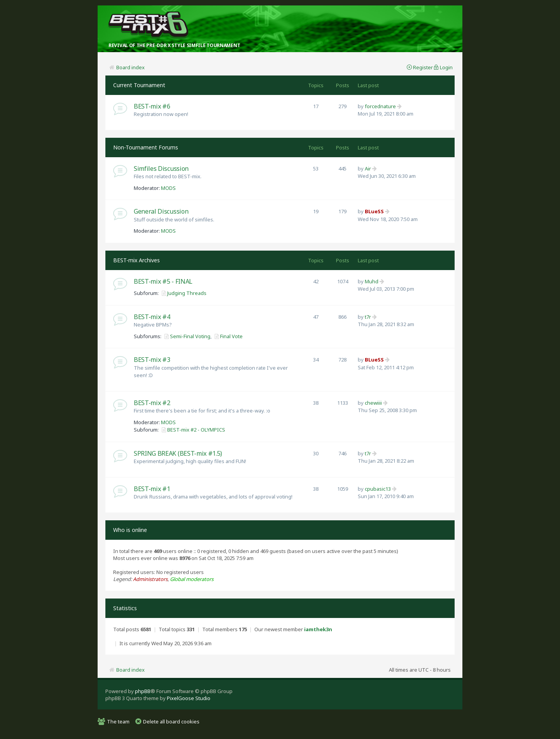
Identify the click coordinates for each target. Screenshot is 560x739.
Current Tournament (139, 85)
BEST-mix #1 (152, 489)
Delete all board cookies (171, 721)
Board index (130, 67)
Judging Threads (187, 293)
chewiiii (373, 403)
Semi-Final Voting (190, 336)
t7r (368, 317)
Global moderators (192, 579)
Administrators (150, 579)
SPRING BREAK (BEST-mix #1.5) (178, 453)
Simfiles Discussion (161, 169)
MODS (168, 188)
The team (118, 721)
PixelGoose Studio (189, 698)
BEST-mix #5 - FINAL (163, 281)
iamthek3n (318, 629)
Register (423, 67)
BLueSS (374, 211)
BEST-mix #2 (152, 403)
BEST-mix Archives (136, 260)
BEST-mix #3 (152, 360)
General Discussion (161, 211)
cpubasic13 (378, 489)
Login (446, 67)
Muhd (372, 281)
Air (368, 169)
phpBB (143, 691)
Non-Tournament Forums (146, 147)
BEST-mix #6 (152, 106)
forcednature (380, 106)
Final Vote (231, 336)
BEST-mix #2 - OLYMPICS (196, 430)
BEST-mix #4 (152, 317)
